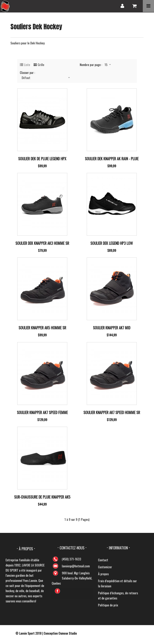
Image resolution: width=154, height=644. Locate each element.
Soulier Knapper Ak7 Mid (112, 328)
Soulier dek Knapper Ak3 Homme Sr (42, 243)
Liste (27, 65)
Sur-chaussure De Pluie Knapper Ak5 (42, 497)
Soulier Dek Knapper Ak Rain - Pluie (112, 159)
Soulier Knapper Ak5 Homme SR (42, 328)
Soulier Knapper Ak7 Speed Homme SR (112, 412)
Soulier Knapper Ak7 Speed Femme (42, 412)
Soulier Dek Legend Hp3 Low (112, 243)
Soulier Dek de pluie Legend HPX (42, 159)
